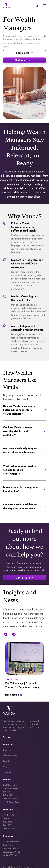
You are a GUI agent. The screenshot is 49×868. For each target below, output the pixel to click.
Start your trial (23, 60)
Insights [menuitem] (6, 761)
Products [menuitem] (7, 750)
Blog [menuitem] (5, 766)
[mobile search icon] (37, 6)
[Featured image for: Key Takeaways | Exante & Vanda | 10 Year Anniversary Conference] (24, 658)
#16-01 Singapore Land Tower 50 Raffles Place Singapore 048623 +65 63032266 (12, 848)
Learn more (23, 53)
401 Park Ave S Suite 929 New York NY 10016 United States (10, 822)
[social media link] (4, 737)
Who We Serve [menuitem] (10, 755)
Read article (12, 695)
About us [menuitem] (7, 772)
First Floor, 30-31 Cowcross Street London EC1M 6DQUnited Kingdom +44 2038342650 (11, 793)
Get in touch (23, 578)
